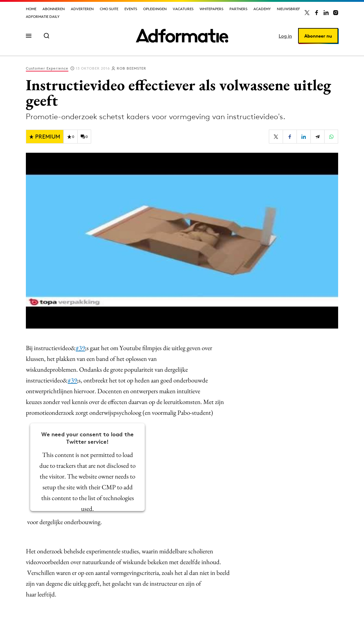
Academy (262, 9)
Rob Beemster (131, 68)
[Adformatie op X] (307, 13)
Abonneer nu (318, 36)
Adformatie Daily (43, 16)
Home (31, 9)
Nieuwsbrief (288, 9)
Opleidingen (155, 9)
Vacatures (183, 9)
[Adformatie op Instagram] (336, 13)
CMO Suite (109, 9)
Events (131, 9)
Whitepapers (211, 9)
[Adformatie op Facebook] (317, 13)
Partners (238, 9)
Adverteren (82, 9)
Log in (285, 36)
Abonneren (54, 9)
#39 (80, 348)
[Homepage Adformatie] (182, 36)
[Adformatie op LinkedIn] (326, 13)
